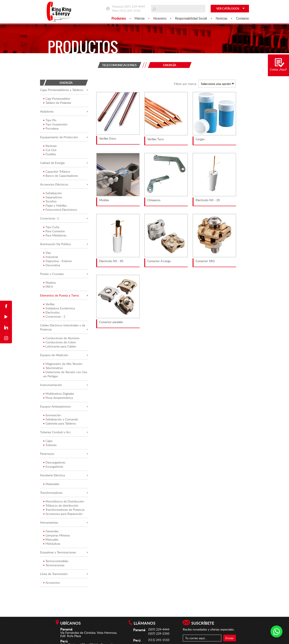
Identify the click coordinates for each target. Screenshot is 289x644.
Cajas (48, 441)
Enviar (230, 638)
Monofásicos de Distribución (64, 502)
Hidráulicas (52, 544)
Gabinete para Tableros (60, 424)
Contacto (242, 18)
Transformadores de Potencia (64, 510)
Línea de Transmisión (54, 574)
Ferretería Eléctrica (52, 476)
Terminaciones (54, 566)
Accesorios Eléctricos (54, 185)
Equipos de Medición (54, 355)
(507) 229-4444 (134, 6)
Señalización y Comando (61, 420)
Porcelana (51, 129)
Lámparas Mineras (57, 536)
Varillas (49, 304)
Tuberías (50, 445)
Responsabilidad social (191, 18)
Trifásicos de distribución (61, 506)
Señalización (53, 193)
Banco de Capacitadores (61, 176)
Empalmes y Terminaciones (58, 553)
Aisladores (47, 112)
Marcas (139, 18)
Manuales (51, 540)
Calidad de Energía (52, 163)
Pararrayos (47, 454)
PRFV (48, 287)
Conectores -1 (50, 219)
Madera (50, 283)
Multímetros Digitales (59, 394)
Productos (119, 18)
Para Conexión (54, 232)
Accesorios (52, 583)
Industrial (51, 257)
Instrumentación (51, 385)
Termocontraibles (56, 561)
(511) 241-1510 (130, 11)
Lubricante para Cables (60, 347)
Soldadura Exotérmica (59, 309)
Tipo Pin (50, 121)
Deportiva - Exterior (58, 261)
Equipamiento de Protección (59, 137)
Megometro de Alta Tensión (63, 364)
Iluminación (52, 416)
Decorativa (52, 266)
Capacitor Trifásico (57, 172)
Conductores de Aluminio (61, 338)
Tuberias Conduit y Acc (55, 432)
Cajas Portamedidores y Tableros (62, 90)
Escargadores (53, 467)
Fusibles (50, 154)
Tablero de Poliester (57, 103)
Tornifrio (50, 202)
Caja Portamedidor (57, 99)
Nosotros (160, 18)
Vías (47, 253)
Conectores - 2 (54, 317)
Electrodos (51, 313)
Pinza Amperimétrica (58, 398)
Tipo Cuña (51, 227)
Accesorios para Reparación (63, 514)
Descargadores (54, 463)
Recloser (50, 146)
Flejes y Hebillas (55, 206)
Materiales (51, 484)
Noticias (221, 18)
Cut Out (50, 150)
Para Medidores (55, 236)
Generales (51, 532)
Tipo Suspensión (55, 125)
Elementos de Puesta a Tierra (59, 296)
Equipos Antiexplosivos (55, 407)
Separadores (53, 198)
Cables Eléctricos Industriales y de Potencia (63, 328)
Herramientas (49, 523)
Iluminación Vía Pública (55, 244)
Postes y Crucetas (52, 274)
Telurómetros (53, 368)
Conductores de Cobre (60, 343)
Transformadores (51, 493)
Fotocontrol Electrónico (60, 210)
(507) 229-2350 (159, 633)
